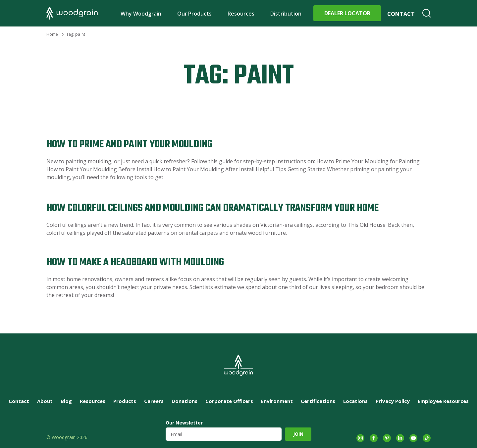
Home (52, 34)
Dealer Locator (347, 13)
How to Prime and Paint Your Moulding (129, 145)
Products (125, 401)
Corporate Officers (229, 401)
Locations (355, 401)
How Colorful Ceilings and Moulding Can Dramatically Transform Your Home (212, 208)
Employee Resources (443, 401)
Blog (66, 401)
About (45, 401)
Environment (277, 401)
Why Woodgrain (141, 14)
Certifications (318, 401)
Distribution (286, 14)
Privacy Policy (393, 401)
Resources (241, 14)
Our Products (195, 14)
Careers (154, 401)
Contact (401, 14)
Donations (185, 401)
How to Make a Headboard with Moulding (135, 262)
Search (427, 13)
